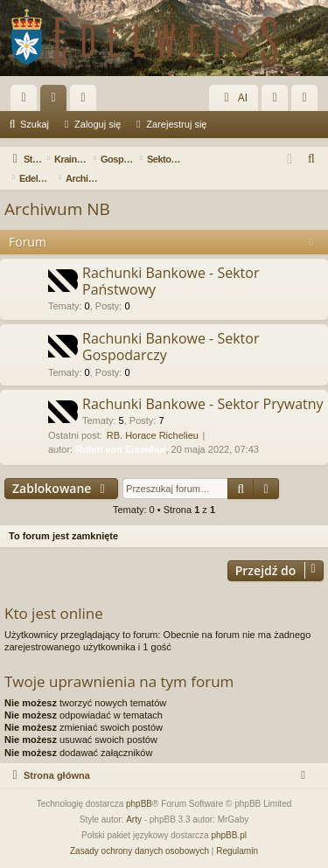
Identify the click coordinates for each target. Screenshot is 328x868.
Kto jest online (54, 613)
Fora (57, 101)
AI (234, 98)
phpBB (139, 804)
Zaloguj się (98, 124)
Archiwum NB (57, 209)
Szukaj (35, 124)
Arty (134, 819)
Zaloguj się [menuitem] (279, 101)
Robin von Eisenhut (120, 449)
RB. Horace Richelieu (153, 435)
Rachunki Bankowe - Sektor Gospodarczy (171, 347)
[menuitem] (312, 159)
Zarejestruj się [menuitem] (308, 101)
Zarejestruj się (176, 124)
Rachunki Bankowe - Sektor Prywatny (203, 404)
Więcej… (27, 101)
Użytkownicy (87, 101)
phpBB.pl (229, 835)
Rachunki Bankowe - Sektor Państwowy (171, 281)
